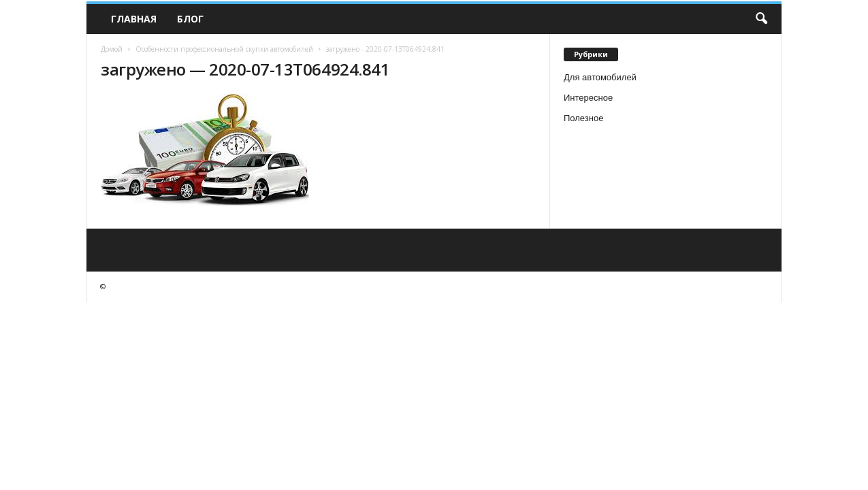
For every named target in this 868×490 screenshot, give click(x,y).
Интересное (588, 98)
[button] (761, 19)
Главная (134, 19)
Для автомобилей (600, 77)
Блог (190, 19)
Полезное (583, 118)
